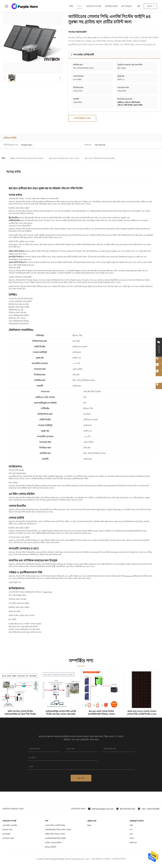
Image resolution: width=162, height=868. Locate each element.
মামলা (132, 838)
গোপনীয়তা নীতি (119, 859)
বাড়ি (71, 6)
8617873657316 (126, 809)
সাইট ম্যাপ (133, 843)
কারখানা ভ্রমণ (111, 6)
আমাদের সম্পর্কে (94, 6)
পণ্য (79, 6)
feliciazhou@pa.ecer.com (101, 809)
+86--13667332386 (149, 809)
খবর (131, 834)
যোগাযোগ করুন (8, 838)
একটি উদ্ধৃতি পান (15, 582)
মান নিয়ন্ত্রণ (127, 6)
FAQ (89, 825)
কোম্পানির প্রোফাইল (10, 825)
